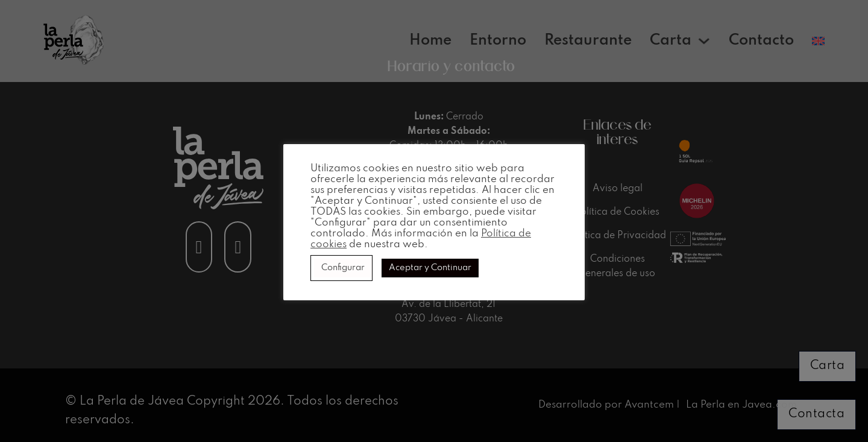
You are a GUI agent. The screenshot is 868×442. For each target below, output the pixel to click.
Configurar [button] (343, 268)
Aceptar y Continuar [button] (430, 268)
